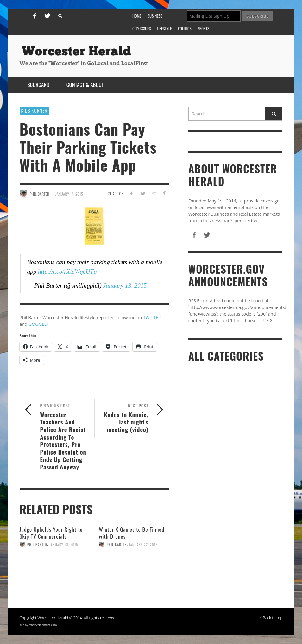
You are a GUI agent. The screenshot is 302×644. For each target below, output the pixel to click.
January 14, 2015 (69, 194)
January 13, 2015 (125, 285)
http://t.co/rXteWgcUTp (67, 272)
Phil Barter (37, 545)
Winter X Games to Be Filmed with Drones (132, 533)
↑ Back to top (271, 618)
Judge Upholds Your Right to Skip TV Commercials (51, 533)
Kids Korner (34, 110)
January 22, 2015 (143, 545)
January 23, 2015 (64, 545)
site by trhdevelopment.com (38, 625)
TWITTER (152, 317)
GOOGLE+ (39, 324)
